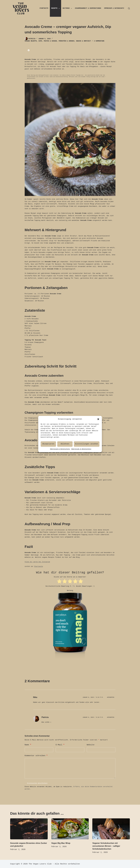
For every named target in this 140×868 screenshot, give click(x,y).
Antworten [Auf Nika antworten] (111, 697)
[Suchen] (129, 8)
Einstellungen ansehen (87, 453)
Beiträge (68, 8)
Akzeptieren (48, 453)
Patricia (45, 717)
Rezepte (56, 8)
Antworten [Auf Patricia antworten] (111, 717)
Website (91, 745)
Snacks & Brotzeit (83, 41)
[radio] (59, 582)
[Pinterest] (29, 50)
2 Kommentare (99, 41)
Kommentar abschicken (37, 783)
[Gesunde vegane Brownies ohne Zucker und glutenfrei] (29, 829)
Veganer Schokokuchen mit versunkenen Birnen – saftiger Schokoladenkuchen (106, 846)
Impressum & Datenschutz (60, 458)
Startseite (44, 8)
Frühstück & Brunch (66, 41)
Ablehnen (65, 453)
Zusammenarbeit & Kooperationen (88, 8)
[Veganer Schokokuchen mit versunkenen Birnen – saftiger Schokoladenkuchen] (111, 829)
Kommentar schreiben (36, 756)
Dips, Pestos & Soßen (48, 41)
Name (28, 745)
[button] (98, 428)
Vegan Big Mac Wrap (61, 843)
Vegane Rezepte (31, 41)
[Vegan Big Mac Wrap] (70, 829)
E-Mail (60, 745)
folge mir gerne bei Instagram (37, 562)
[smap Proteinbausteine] (70, 627)
